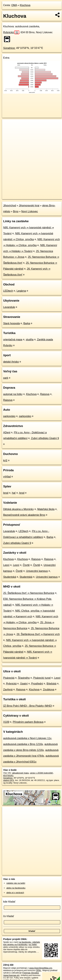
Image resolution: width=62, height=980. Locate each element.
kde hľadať (9, 902)
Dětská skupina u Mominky (18, 509)
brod (6, 493)
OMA (14, 5)
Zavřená (8, 690)
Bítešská (51, 684)
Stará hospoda (12, 323)
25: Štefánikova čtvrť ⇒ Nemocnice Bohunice (29, 593)
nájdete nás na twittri (16, 883)
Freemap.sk (42, 194)
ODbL (39, 970)
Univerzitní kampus (37, 571)
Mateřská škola (46, 509)
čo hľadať (9, 916)
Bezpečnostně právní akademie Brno (24, 515)
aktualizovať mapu (20, 773)
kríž (5, 460)
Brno (16, 211)
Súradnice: (9, 48)
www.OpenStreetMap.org (41, 968)
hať (14, 493)
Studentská (10, 577)
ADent (7, 432)
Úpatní (24, 684)
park (6, 378)
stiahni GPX (9, 780)
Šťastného (24, 678)
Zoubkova (49, 690)
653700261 (8, 775)
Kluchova (25, 5)
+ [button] (8, 125)
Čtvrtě (26, 565)
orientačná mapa (13, 340)
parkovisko (9, 416)
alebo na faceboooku (16, 888)
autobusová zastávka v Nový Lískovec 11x (27, 738)
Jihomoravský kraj (29, 206)
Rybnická (11, 32)
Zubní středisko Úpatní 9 (45, 438)
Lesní (6, 565)
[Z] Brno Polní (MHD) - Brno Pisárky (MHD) (28, 706)
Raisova (45, 394)
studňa (30, 340)
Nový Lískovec (30, 211)
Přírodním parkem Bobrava (28, 722)
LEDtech (8, 291)
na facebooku (25, 942)
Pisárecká (9, 678)
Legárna (21, 291)
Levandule (9, 307)
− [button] (8, 130)
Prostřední (37, 684)
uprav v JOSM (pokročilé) (41, 773)
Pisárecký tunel (42, 678)
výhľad (7, 477)
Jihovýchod (10, 206)
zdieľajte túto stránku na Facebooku (22, 943)
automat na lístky (13, 394)
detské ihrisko (11, 362)
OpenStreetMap (26, 194)
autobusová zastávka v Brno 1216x (23, 744)
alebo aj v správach (15, 893)
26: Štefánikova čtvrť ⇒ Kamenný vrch (38, 634)
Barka (27, 323)
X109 (6, 722)
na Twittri (33, 944)
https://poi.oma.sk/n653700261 (16, 197)
